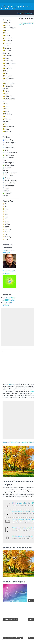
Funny (7, 71)
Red (6, 206)
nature (7, 227)
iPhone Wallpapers (10, 165)
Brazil (7, 234)
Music (7, 94)
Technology (8, 114)
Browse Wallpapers (11, 142)
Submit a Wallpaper (11, 180)
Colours (7, 58)
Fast (6, 217)
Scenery (7, 232)
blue (6, 214)
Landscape (8, 229)
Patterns (7, 106)
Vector (7, 124)
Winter (7, 129)
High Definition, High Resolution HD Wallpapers (16, 7)
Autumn (7, 35)
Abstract (7, 25)
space (7, 222)
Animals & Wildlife (10, 28)
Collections (8, 56)
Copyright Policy (10, 147)
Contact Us (8, 145)
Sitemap (7, 178)
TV (6, 116)
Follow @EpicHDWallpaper (25, 13)
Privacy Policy (9, 175)
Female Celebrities (10, 63)
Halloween (8, 76)
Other (7, 104)
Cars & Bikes (9, 40)
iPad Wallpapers (10, 163)
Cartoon (7, 209)
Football (7, 239)
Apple (7, 33)
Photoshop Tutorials (11, 173)
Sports (7, 111)
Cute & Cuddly (9, 61)
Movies (7, 91)
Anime (7, 30)
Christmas (8, 48)
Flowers (7, 66)
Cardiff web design (9, 298)
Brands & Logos (10, 38)
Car (6, 211)
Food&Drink (9, 68)
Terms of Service (10, 183)
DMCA (7, 150)
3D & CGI (8, 23)
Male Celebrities (10, 83)
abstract (7, 224)
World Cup (8, 132)
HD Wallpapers (9, 155)
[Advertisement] (17, 327)
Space (7, 109)
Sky (6, 204)
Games (7, 73)
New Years (8, 96)
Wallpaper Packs (10, 127)
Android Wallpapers (11, 140)
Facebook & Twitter (11, 153)
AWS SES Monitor (9, 300)
